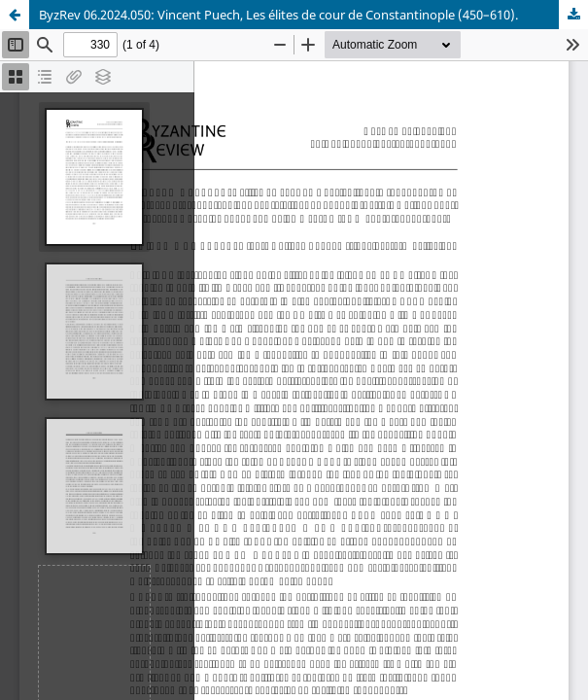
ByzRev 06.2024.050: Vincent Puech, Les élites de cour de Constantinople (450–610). (278, 15)
